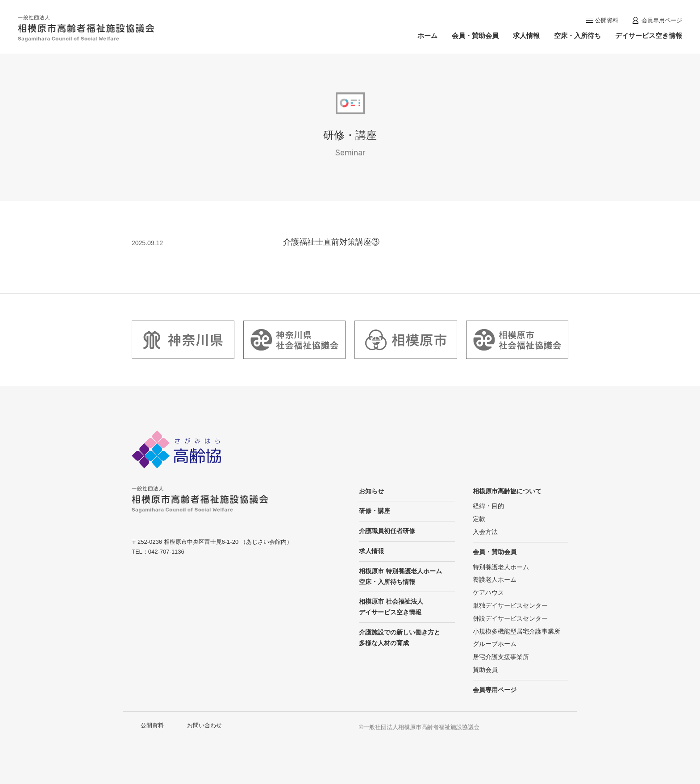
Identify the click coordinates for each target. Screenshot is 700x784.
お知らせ (371, 491)
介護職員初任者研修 (387, 531)
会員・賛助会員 (475, 35)
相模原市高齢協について (507, 491)
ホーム (427, 35)
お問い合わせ (204, 725)
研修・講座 (375, 511)
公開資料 (607, 20)
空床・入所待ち (577, 35)
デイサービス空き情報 (649, 35)
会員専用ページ (662, 20)
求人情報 (526, 35)
